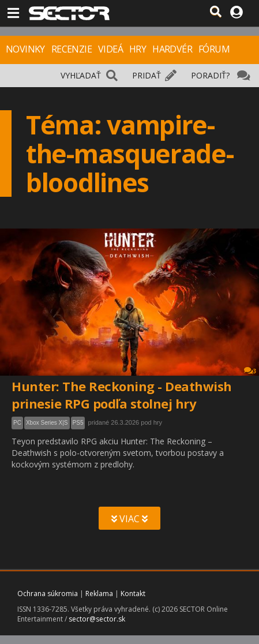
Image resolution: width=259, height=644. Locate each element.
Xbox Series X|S (47, 423)
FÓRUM (214, 49)
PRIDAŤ (147, 75)
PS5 (78, 423)
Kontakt (133, 594)
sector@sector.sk (97, 619)
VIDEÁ (110, 49)
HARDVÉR (172, 49)
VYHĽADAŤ (81, 75)
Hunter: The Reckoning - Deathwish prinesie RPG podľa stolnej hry (122, 395)
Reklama (99, 594)
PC (17, 423)
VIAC (129, 519)
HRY (138, 49)
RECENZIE (72, 49)
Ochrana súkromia (48, 594)
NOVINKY (25, 49)
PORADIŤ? (210, 75)
